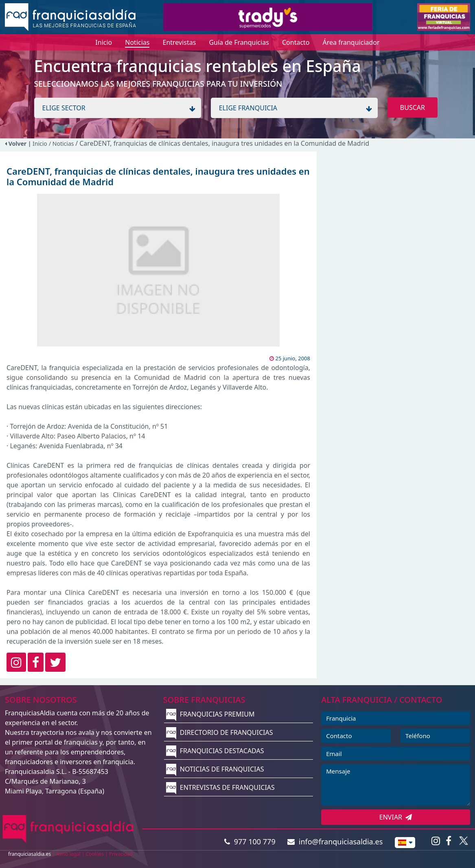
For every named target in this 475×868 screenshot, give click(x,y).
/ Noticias (62, 144)
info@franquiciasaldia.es (335, 842)
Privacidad (121, 854)
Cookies (95, 854)
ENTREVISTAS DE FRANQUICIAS (220, 787)
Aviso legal (68, 854)
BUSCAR (413, 107)
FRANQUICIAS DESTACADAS (215, 751)
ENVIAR (396, 817)
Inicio (40, 144)
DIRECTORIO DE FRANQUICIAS (220, 732)
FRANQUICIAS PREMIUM (210, 714)
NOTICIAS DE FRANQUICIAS (215, 769)
